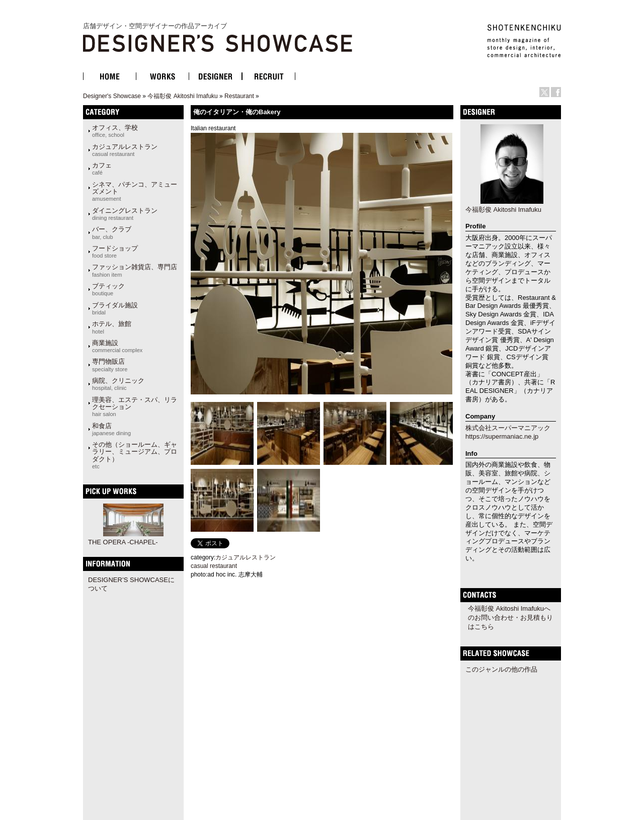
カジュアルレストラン (125, 150)
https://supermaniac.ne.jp (502, 436)
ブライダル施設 (115, 308)
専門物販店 (110, 365)
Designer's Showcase (112, 96)
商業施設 (117, 346)
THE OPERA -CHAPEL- (123, 542)
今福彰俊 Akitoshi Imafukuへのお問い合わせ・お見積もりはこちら (510, 618)
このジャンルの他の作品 (501, 669)
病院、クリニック (118, 384)
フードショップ (115, 252)
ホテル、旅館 (112, 327)
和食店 (111, 429)
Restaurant (239, 96)
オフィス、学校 (115, 131)
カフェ (102, 169)
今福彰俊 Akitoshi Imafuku (182, 96)
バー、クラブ (112, 232)
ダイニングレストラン (125, 214)
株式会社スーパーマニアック (508, 428)
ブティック (108, 289)
